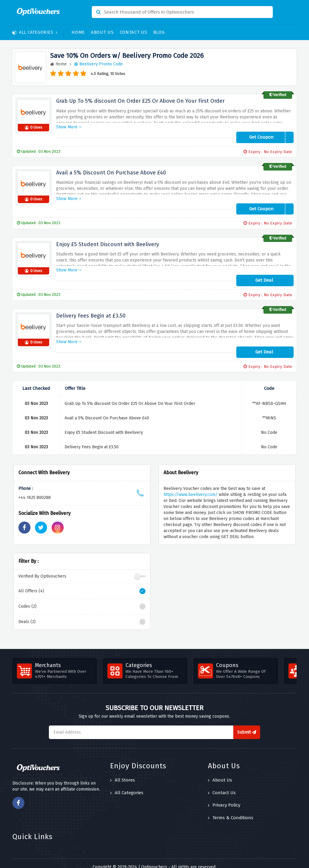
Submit (247, 725)
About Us (102, 32)
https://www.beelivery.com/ (191, 487)
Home (78, 32)
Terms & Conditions (231, 810)
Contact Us (134, 32)
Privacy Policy (224, 798)
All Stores (123, 773)
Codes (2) (82, 599)
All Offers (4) (82, 584)
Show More (69, 125)
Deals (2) (82, 614)
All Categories (35, 32)
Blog (159, 32)
